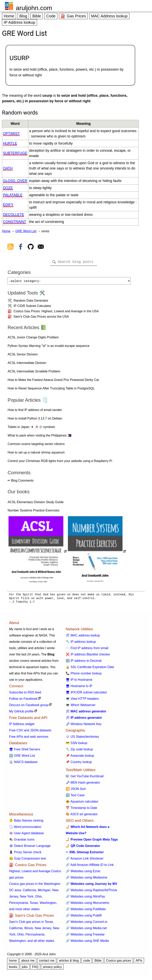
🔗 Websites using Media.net (86, 930)
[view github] (31, 247)
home (13, 962)
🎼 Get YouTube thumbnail (85, 778)
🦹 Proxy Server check (25, 854)
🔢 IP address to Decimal (84, 662)
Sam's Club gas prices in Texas (31, 923)
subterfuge (15, 153)
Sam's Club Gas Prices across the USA (41, 318)
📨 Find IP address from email (87, 650)
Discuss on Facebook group (29, 707)
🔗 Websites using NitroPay (85, 898)
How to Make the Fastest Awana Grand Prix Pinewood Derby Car (53, 381)
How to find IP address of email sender (35, 411)
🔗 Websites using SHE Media (87, 942)
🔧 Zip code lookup (79, 751)
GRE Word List (26, 231)
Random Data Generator (31, 302)
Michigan (44, 892)
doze (8, 188)
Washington (48, 904)
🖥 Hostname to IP (79, 688)
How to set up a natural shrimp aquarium (36, 454)
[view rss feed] (10, 247)
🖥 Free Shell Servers (25, 751)
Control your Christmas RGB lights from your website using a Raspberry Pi (60, 463)
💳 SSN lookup (76, 745)
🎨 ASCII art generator (82, 816)
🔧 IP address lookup (81, 643)
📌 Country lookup (79, 764)
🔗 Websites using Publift (84, 917)
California (29, 892)
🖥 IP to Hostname (79, 681)
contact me (47, 962)
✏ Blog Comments (20, 482)
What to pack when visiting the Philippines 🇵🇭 (39, 437)
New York (27, 898)
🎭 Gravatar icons (22, 841)
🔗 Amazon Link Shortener (85, 860)
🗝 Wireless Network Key (84, 726)
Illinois (28, 930)
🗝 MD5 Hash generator (83, 784)
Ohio (38, 898)
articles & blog (69, 962)
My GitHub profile (21, 713)
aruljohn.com (34, 8)
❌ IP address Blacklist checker (88, 656)
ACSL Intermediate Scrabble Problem (34, 373)
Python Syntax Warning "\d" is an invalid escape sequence (48, 347)
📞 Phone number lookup (84, 675)
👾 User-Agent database (27, 835)
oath (8, 168)
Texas (34, 904)
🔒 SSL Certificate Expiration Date (90, 669)
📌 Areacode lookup (80, 757)
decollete (14, 215)
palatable (13, 195)
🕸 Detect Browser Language (30, 847)
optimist (11, 134)
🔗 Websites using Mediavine (86, 879)
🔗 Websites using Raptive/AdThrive (91, 892)
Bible (37, 16)
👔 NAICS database (23, 764)
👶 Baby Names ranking (26, 822)
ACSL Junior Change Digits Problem (33, 339)
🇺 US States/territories (82, 738)
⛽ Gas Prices (73, 16)
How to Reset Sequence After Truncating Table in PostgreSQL (51, 390)
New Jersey (43, 930)
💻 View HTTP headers (82, 700)
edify (8, 205)
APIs (139, 962)
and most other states (24, 911)
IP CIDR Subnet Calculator (32, 307)
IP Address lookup (19, 22)
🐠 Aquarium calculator (82, 803)
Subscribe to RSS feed (25, 694)
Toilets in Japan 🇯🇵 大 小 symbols (31, 428)
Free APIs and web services (29, 738)
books (13, 968)
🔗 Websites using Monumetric (88, 904)
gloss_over (15, 181)
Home (9, 16)
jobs (25, 968)
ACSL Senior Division (23, 356)
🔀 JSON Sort (76, 790)
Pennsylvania (19, 904)
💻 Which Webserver (81, 707)
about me (28, 962)
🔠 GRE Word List (22, 757)
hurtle (10, 143)
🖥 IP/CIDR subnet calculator (86, 694)
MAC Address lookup (109, 16)
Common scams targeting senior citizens (36, 445)
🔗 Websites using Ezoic (83, 873)
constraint (15, 222)
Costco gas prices (119, 962)
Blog (23, 16)
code (87, 962)
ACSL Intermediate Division (27, 364)
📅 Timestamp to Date (81, 809)
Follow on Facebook (23, 700)
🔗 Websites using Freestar (85, 936)
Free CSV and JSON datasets (30, 732)
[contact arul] (41, 247)
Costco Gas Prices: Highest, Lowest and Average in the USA (56, 313)
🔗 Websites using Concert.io (86, 923)
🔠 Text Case (75, 797)
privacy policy (52, 968)
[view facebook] (21, 247)
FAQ (35, 968)
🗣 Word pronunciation (25, 828)
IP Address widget (22, 726)
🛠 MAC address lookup (83, 637)
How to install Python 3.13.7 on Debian (35, 420)
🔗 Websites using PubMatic (86, 911)
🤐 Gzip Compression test (28, 860)
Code (51, 16)
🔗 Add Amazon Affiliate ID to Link (90, 866)
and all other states (41, 942)
